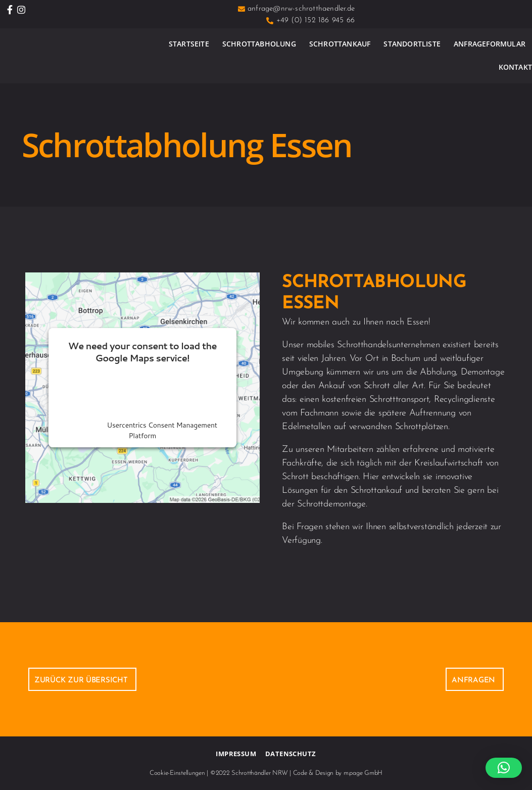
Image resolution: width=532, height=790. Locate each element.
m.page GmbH (363, 773)
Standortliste (412, 44)
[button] (504, 768)
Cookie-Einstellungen (177, 773)
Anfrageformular (490, 44)
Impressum (236, 754)
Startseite (189, 44)
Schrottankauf (340, 44)
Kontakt (515, 67)
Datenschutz (291, 754)
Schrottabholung (259, 44)
